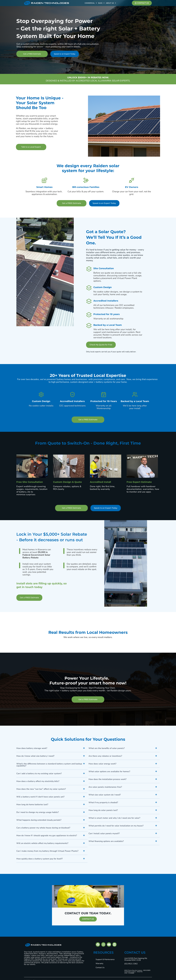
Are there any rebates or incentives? (105, 756)
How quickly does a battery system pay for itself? (40, 859)
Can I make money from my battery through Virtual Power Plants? (47, 851)
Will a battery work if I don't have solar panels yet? (40, 797)
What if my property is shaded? (103, 802)
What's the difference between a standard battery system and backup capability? (49, 765)
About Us (111, 3)
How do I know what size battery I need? (35, 756)
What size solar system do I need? (105, 795)
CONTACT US (88, 919)
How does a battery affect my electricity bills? (38, 781)
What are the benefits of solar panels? (107, 748)
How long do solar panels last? (103, 810)
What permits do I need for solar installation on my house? (116, 826)
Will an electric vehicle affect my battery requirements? (42, 843)
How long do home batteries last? (32, 804)
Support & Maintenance (105, 959)
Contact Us (100, 968)
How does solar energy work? (102, 764)
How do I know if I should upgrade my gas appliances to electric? (47, 835)
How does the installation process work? (107, 779)
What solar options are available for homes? (109, 771)
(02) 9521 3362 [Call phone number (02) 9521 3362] (131, 964)
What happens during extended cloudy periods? (39, 820)
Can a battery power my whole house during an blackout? (43, 828)
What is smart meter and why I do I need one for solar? (114, 818)
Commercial (91, 3)
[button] (52, 748)
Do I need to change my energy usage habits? (38, 812)
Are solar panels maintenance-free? (105, 787)
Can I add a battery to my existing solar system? (39, 773)
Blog (101, 3)
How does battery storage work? (32, 748)
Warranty (99, 963)
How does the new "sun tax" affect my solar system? (41, 789)
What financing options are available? (106, 841)
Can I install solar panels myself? (104, 833)
